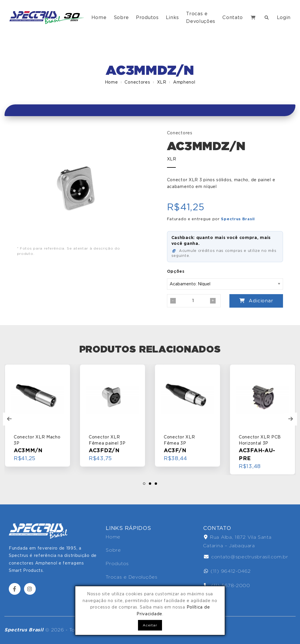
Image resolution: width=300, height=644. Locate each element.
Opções (176, 271)
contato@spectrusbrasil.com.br (246, 557)
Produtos (147, 17)
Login (284, 17)
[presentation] (9, 419)
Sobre (121, 17)
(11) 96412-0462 (227, 571)
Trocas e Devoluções (201, 17)
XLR (162, 82)
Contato (233, 17)
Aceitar (150, 625)
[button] (144, 484)
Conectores (137, 82)
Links (173, 17)
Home (99, 17)
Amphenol (184, 82)
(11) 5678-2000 (227, 585)
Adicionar (256, 301)
